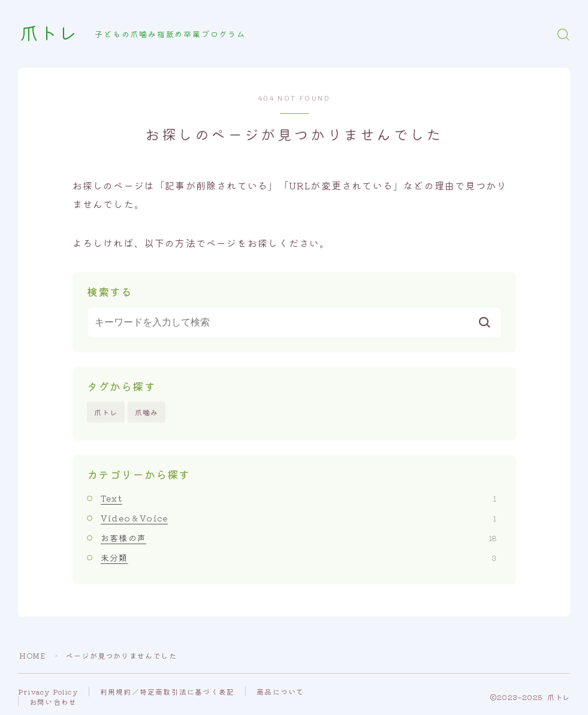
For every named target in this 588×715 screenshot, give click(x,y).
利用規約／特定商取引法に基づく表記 (167, 691)
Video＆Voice (298, 518)
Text (298, 498)
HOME (32, 655)
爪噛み (147, 412)
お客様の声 (298, 538)
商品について (280, 691)
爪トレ (49, 34)
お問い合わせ (53, 702)
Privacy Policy (48, 691)
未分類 (298, 557)
